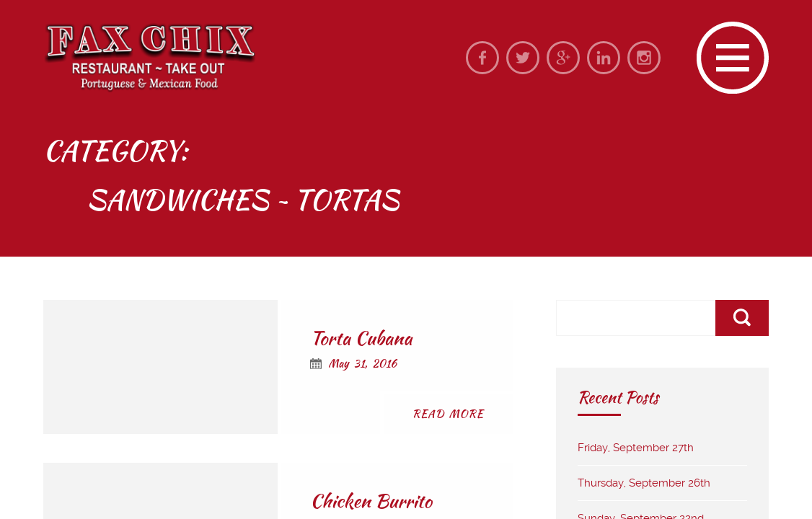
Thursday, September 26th (644, 483)
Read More (448, 414)
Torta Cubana (361, 338)
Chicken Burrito (371, 501)
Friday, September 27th (636, 448)
